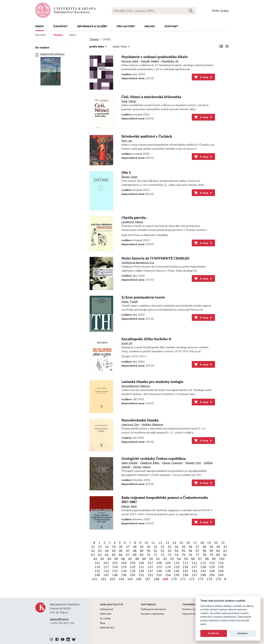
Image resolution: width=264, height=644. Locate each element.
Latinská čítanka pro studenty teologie (152, 382)
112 (194, 563)
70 (149, 555)
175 (218, 579)
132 (106, 571)
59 (211, 551)
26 (121, 547)
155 (177, 575)
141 (185, 571)
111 (185, 563)
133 (115, 571)
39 (211, 547)
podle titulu (121, 47)
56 (190, 551)
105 (133, 563)
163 (112, 579)
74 (176, 555)
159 (212, 575)
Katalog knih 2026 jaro (52, 70)
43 (100, 551)
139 (168, 571)
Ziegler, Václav (142, 467)
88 (137, 559)
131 (97, 571)
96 (193, 559)
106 (141, 563)
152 (150, 575)
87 (130, 559)
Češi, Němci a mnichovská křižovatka (151, 97)
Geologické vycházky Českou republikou (154, 459)
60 (218, 551)
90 (151, 559)
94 (179, 559)
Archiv (150, 26)
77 (197, 555)
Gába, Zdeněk (129, 463)
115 (221, 563)
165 (130, 579)
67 (128, 555)
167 (148, 579)
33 (170, 547)
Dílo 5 (126, 173)
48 (135, 551)
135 (133, 571)
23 (100, 547)
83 (102, 559)
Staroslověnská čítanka (140, 420)
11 (153, 543)
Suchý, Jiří (127, 343)
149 (124, 575)
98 (207, 559)
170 (174, 579)
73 (170, 555)
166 (139, 579)
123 (159, 567)
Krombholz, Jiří (170, 61)
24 (107, 547)
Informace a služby (92, 26)
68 (135, 555)
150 (133, 575)
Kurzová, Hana (130, 61)
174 (209, 579)
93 (172, 559)
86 (123, 559)
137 (150, 571)
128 (203, 567)
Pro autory (126, 26)
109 (168, 563)
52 (162, 551)
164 (121, 579)
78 (204, 555)
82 (95, 559)
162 (104, 579)
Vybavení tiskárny (192, 614)
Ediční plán (106, 614)
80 (218, 555)
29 (142, 547)
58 (204, 551)
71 (156, 555)
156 (185, 575)
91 (158, 559)
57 (197, 551)
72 (162, 555)
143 (203, 571)
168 (156, 579)
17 (195, 543)
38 (204, 547)
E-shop (203, 77)
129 (212, 567)
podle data (98, 47)
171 (183, 579)
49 (142, 551)
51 (156, 551)
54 (176, 551)
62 (93, 555)
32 (162, 547)
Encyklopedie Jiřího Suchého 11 (146, 339)
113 (203, 563)
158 (203, 575)
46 (121, 551)
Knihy (40, 26)
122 (150, 567)
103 (115, 563)
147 (106, 575)
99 (214, 559)
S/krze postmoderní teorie (143, 297)
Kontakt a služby (191, 609)
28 (135, 547)
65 (114, 555)
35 (184, 547)
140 (177, 571)
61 (225, 551)
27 (128, 547)
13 (167, 543)
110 (177, 563)
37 (197, 547)
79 (211, 555)
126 (185, 567)
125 (177, 567)
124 (168, 567)
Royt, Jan (127, 141)
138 (159, 571)
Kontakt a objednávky (153, 614)
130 (221, 567)
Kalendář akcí (107, 628)
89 (144, 559)
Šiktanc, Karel (129, 177)
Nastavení (243, 633)
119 (124, 567)
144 (212, 571)
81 (225, 555)
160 (221, 575)
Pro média (105, 619)
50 (149, 551)
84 (109, 559)
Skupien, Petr (193, 463)
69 (142, 555)
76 (190, 555)
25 (114, 547)
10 (146, 543)
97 (200, 559)
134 (124, 571)
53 (170, 551)
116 (97, 567)
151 (141, 575)
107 (150, 563)
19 (209, 543)
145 (221, 571)
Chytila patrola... (135, 218)
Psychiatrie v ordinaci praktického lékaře (155, 57)
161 (95, 579)
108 (159, 563)
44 (107, 551)
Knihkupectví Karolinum (153, 609)
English (225, 11)
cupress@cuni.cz (59, 619)
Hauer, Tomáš (130, 302)
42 (93, 551)
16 (188, 543)
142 (194, 571)
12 (160, 543)
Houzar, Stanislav (172, 463)
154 (168, 575)
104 (124, 563)
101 (97, 563)
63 (100, 555)
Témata (58, 35)
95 (186, 559)
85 (116, 559)
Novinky (41, 35)
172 (192, 579)
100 (222, 559)
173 (201, 579)
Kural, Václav (129, 101)
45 (114, 551)
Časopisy (60, 26)
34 (176, 547)
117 (106, 567)
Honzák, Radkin (150, 61)
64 (107, 555)
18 (202, 543)
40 (218, 547)
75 (184, 555)
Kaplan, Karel (129, 506)
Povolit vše (214, 633)
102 (106, 563)
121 (141, 567)
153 (159, 575)
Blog (102, 623)
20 (216, 543)
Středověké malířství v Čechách (147, 136)
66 (121, 555)
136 (141, 571)
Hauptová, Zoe (130, 425)
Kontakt (171, 26)
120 (133, 567)
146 (97, 575)
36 (190, 547)
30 (149, 547)
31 (156, 547)
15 (181, 543)
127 (194, 567)
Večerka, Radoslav (152, 425)
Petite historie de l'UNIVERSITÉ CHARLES (155, 258)
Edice (73, 35)
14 (174, 543)
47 (128, 551)
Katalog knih (107, 609)
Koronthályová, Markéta (136, 386)
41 (225, 547)
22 (93, 547)
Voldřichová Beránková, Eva (138, 263)
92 (165, 559)
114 (212, 563)
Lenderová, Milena (132, 222)
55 (184, 551)
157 (194, 575)
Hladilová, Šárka (150, 463)
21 (223, 543)
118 (115, 567)
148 (115, 575)
